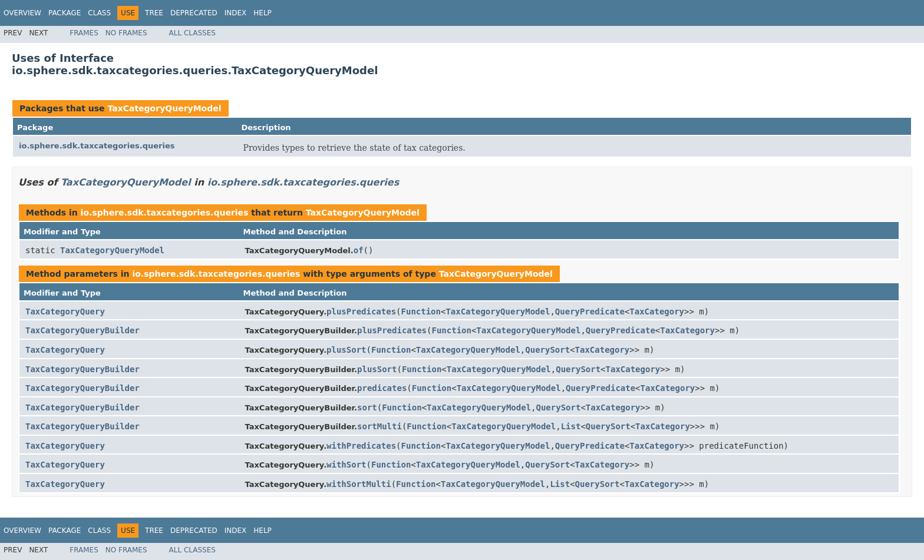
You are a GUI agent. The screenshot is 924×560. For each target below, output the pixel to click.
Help (263, 13)
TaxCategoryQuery (65, 312)
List (571, 426)
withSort (346, 465)
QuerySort (547, 350)
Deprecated (194, 13)
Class (99, 13)
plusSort (346, 350)
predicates (382, 388)
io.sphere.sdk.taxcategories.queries (97, 146)
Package (65, 13)
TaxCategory (657, 312)
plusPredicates (361, 312)
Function (421, 312)
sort (367, 407)
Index (236, 13)
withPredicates (361, 446)
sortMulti (379, 426)
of (359, 250)
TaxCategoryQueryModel (164, 108)
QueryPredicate (590, 312)
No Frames (126, 33)
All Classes (192, 33)
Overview (22, 13)
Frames (84, 33)
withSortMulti (359, 484)
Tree (154, 13)
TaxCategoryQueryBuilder (82, 330)
